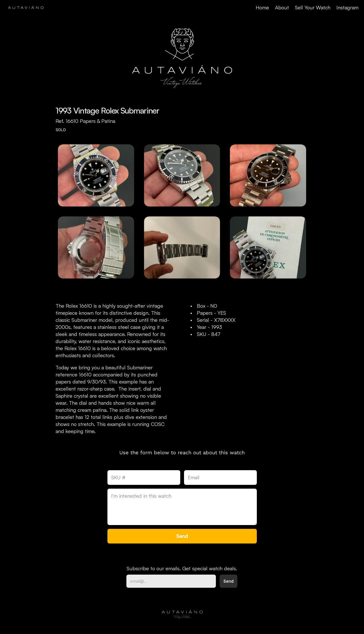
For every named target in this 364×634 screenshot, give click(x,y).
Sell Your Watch (313, 7)
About (282, 7)
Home (262, 7)
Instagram (347, 7)
